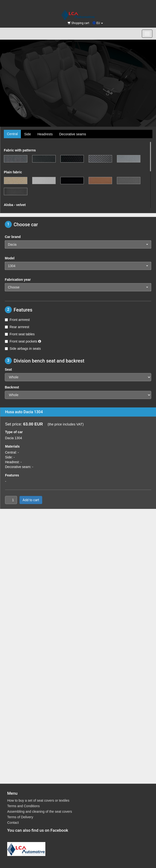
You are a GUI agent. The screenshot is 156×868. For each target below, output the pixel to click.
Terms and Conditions (23, 806)
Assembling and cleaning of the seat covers (40, 812)
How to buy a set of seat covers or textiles (38, 800)
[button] (78, 244)
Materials (12, 446)
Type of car (14, 432)
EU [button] (98, 23)
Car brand (13, 237)
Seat (8, 369)
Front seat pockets (23, 341)
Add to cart (31, 500)
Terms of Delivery (20, 817)
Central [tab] (12, 134)
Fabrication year (18, 280)
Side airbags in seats (23, 349)
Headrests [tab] (45, 134)
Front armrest (17, 320)
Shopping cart (78, 23)
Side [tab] (28, 134)
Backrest (12, 387)
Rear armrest (17, 327)
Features (12, 475)
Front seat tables (20, 334)
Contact (13, 823)
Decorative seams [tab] (72, 134)
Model (10, 258)
